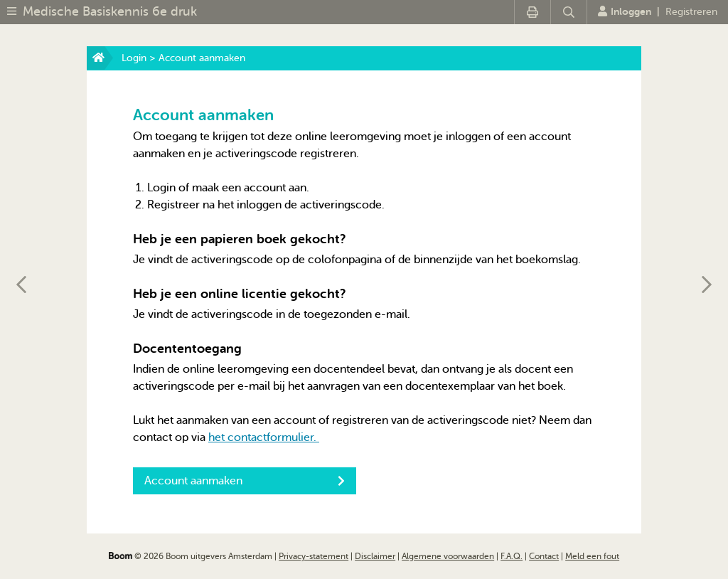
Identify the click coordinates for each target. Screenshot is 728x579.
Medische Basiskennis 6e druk (110, 11)
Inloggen (625, 11)
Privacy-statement (314, 556)
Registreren (691, 12)
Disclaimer (375, 556)
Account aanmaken (245, 481)
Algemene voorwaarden (448, 556)
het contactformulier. (264, 437)
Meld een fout (592, 556)
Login (134, 58)
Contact (544, 556)
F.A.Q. (512, 556)
